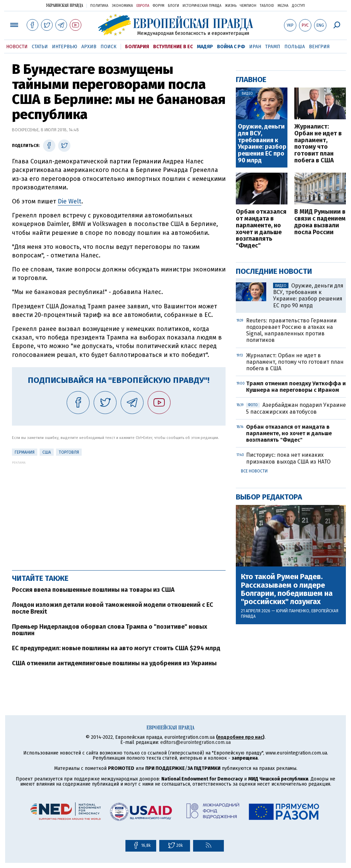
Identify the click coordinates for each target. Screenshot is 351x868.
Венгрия (319, 47)
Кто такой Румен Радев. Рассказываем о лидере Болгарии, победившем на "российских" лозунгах (287, 589)
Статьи (40, 47)
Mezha (283, 6)
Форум (159, 6)
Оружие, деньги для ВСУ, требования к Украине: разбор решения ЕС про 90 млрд (262, 144)
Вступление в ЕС (173, 47)
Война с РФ (231, 47)
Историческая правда (202, 6)
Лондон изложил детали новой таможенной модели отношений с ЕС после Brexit (113, 608)
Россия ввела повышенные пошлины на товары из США (93, 590)
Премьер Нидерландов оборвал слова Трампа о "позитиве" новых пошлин (110, 630)
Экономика (122, 6)
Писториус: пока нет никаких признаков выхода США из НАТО (288, 458)
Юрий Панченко (293, 611)
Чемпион (248, 6)
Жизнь (231, 6)
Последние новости (274, 271)
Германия (25, 452)
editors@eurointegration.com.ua (195, 742)
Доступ (298, 6)
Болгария (137, 47)
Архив (89, 47)
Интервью (65, 47)
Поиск (109, 47)
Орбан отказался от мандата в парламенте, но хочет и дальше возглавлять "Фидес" (261, 229)
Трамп (273, 47)
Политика (99, 6)
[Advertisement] (119, 512)
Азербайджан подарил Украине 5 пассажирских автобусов (296, 408)
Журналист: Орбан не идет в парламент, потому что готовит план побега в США (318, 144)
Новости (17, 47)
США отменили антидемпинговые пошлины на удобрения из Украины (114, 663)
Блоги (173, 6)
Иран (255, 47)
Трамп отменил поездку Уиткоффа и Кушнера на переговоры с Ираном (296, 387)
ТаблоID (267, 6)
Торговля (69, 452)
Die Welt (70, 201)
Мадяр (205, 47)
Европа (143, 6)
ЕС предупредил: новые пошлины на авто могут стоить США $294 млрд (116, 648)
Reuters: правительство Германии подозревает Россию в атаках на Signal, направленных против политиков (291, 330)
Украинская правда (65, 5)
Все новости (254, 471)
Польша (295, 47)
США (47, 452)
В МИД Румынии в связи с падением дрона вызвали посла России (320, 222)
